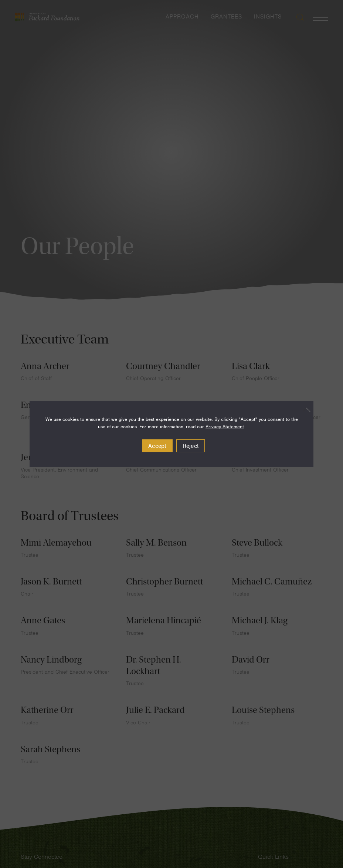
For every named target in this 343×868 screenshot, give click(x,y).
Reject (191, 446)
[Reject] (304, 410)
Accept (157, 446)
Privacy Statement (225, 427)
